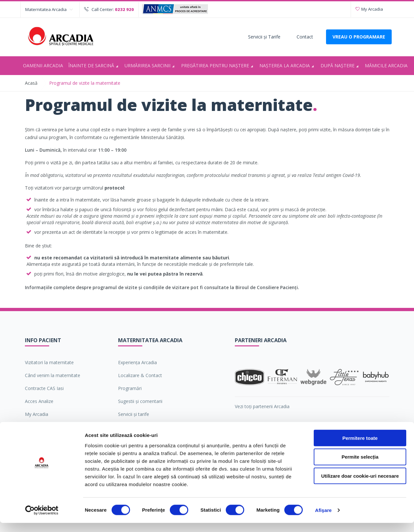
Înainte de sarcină (94, 66)
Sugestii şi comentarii (140, 401)
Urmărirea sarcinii (151, 66)
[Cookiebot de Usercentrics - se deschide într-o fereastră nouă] (42, 519)
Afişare (323, 519)
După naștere (341, 66)
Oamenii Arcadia (43, 65)
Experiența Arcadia (137, 362)
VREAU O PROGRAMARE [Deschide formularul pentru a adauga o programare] (359, 37)
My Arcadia (369, 9)
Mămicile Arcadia (386, 65)
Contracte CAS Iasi (44, 388)
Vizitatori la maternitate (49, 362)
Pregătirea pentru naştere (218, 66)
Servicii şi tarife (134, 414)
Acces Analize (39, 401)
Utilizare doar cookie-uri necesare (360, 485)
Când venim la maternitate (53, 375)
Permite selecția (360, 466)
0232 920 (124, 9)
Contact (305, 37)
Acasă (31, 83)
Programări (130, 388)
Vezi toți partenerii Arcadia (262, 406)
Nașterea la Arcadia (288, 66)
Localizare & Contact (140, 375)
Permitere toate (360, 447)
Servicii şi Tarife (264, 37)
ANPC (31, 427)
